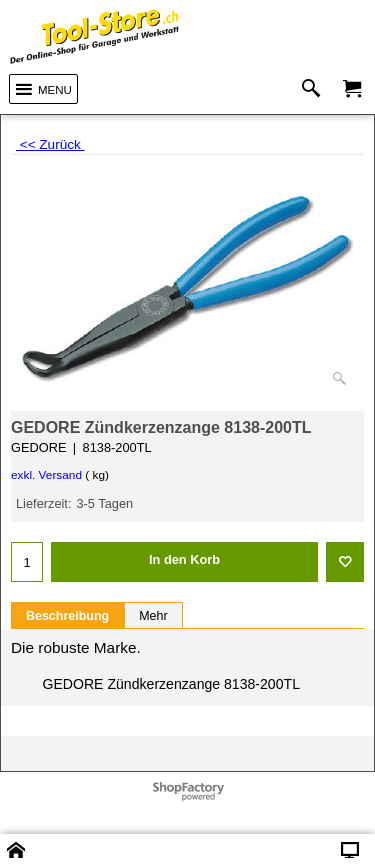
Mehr (153, 616)
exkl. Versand (46, 475)
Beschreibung (67, 616)
